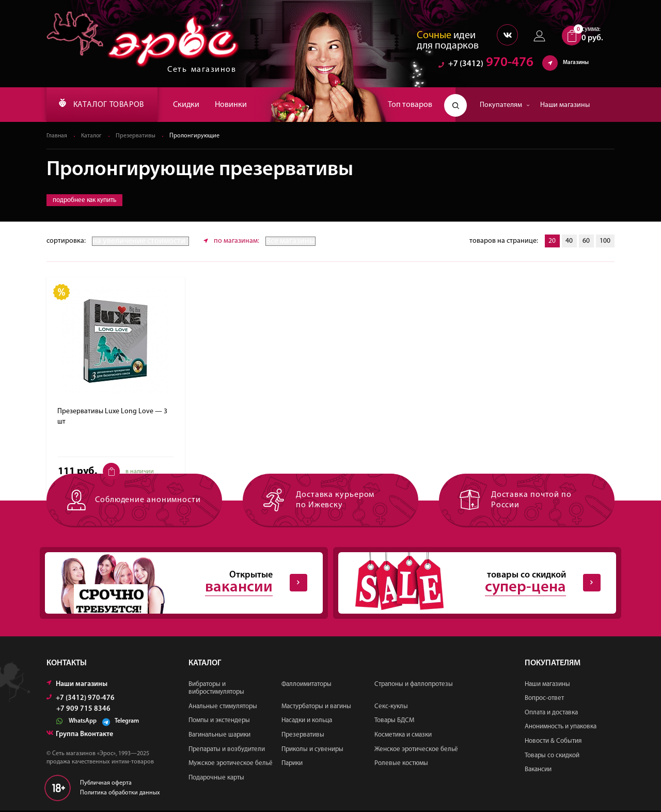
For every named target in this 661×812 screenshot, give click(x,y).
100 (605, 241)
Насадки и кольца (307, 722)
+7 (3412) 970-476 (81, 699)
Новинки (238, 105)
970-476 (486, 64)
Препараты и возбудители (227, 750)
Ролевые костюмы (401, 765)
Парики (292, 765)
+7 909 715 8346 (83, 710)
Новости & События (553, 742)
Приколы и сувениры (312, 750)
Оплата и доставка (551, 714)
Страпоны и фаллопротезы (414, 685)
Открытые (176, 584)
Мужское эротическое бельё (231, 765)
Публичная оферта (106, 784)
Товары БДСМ (394, 722)
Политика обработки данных (120, 794)
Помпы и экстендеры (219, 722)
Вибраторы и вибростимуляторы (216, 689)
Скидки (193, 105)
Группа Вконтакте (80, 735)
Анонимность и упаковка (561, 728)
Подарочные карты (216, 779)
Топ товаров (410, 105)
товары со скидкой (469, 584)
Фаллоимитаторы (306, 685)
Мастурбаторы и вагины (316, 707)
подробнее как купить (84, 201)
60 (586, 241)
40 (568, 241)
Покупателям (505, 105)
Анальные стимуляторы (223, 707)
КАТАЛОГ (105, 105)
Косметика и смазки (403, 736)
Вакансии (538, 771)
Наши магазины (565, 105)
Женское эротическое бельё (416, 750)
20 (550, 241)
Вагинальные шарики (219, 736)
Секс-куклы (391, 707)
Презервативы (137, 136)
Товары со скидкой (552, 756)
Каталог (92, 136)
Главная (57, 136)
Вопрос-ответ (544, 700)
